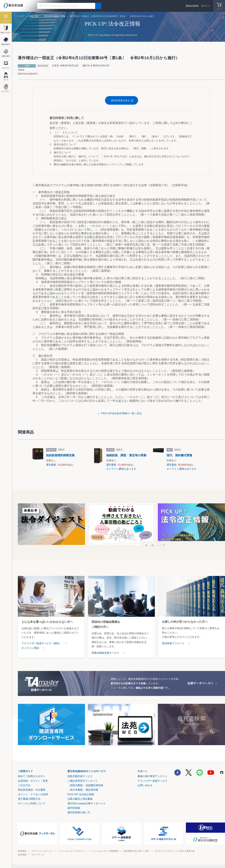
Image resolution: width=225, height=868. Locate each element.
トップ (21, 16)
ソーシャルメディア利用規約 (105, 851)
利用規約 (22, 851)
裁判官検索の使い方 (79, 812)
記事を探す (34, 16)
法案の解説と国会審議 (80, 799)
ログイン (206, 6)
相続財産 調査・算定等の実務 (126, 455)
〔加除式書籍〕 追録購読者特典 (85, 785)
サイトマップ (38, 855)
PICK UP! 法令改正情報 (81, 794)
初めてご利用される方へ (32, 776)
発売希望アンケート (173, 643)
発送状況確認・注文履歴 (32, 790)
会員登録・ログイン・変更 (33, 781)
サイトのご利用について (32, 803)
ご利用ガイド (25, 771)
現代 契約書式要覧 (179, 455)
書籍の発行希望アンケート (152, 776)
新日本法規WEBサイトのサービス (87, 771)
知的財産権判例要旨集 (60, 455)
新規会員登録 (192, 6)
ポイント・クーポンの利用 (33, 794)
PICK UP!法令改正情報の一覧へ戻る (121, 413)
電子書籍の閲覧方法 (29, 799)
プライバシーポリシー (42, 851)
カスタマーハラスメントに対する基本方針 (175, 851)
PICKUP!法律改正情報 (55, 16)
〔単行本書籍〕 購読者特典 (83, 790)
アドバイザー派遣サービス (152, 781)
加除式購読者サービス (80, 776)
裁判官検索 (74, 808)
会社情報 (22, 855)
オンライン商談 (30, 648)
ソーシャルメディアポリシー (72, 851)
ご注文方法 (24, 785)
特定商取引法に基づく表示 (136, 851)
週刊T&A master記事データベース (87, 803)
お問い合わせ (145, 785)
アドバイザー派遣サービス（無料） (41, 643)
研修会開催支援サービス (105, 653)
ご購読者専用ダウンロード (82, 781)
